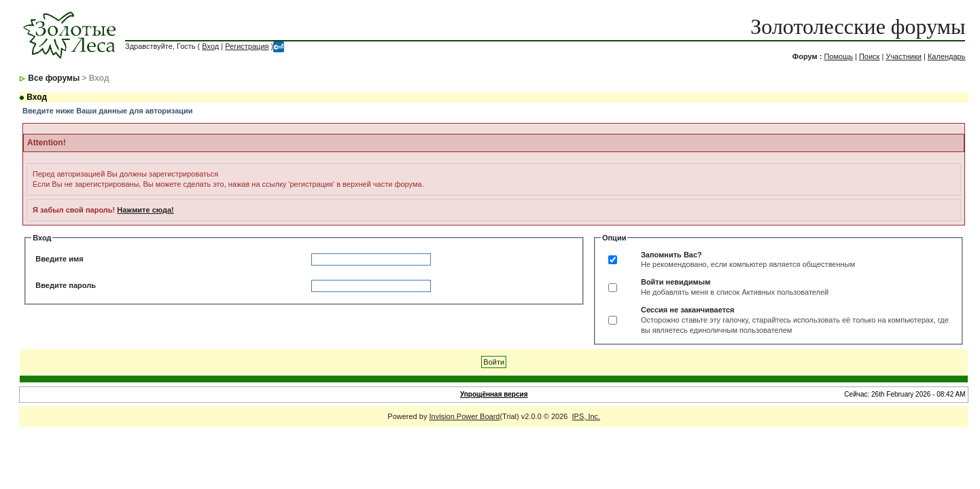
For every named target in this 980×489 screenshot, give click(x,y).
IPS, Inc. (587, 416)
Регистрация (247, 46)
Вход (210, 46)
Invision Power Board (464, 416)
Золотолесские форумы (858, 26)
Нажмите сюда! (145, 210)
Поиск (869, 56)
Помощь (838, 56)
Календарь (947, 56)
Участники (904, 56)
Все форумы (54, 78)
